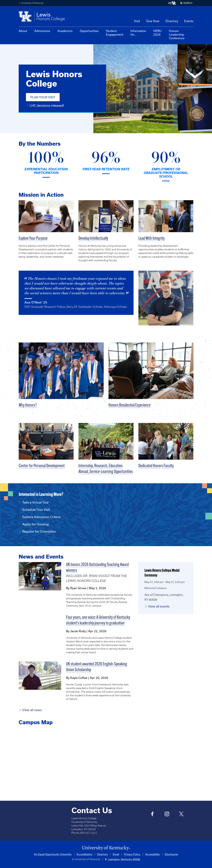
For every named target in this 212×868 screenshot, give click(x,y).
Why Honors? (28, 405)
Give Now (153, 21)
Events (189, 21)
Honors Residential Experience (130, 405)
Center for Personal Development (42, 466)
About (23, 31)
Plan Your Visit (43, 97)
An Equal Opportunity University (53, 854)
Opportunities (89, 31)
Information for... (138, 33)
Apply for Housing (36, 524)
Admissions (42, 31)
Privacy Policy (132, 854)
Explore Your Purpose (33, 239)
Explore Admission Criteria (41, 517)
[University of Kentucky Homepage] (106, 848)
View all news (32, 710)
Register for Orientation (39, 531)
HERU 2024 (157, 33)
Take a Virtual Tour (36, 502)
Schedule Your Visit (36, 510)
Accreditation (84, 854)
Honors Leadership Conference (177, 34)
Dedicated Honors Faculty (156, 466)
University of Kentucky (32, 3)
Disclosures (171, 854)
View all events (159, 606)
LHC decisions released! (47, 105)
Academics (65, 31)
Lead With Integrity (152, 239)
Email (116, 854)
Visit (137, 21)
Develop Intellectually (93, 239)
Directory (172, 21)
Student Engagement (115, 33)
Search (188, 3)
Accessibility (153, 854)
